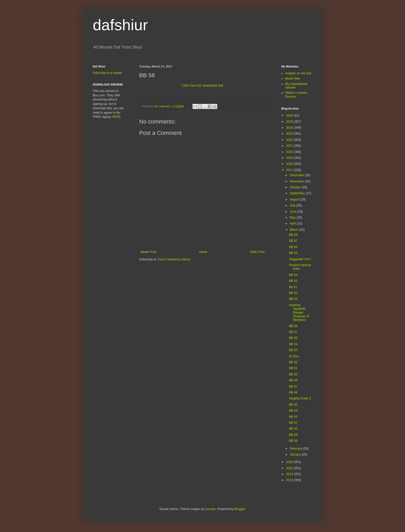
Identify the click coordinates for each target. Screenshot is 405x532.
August (295, 199)
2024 (290, 128)
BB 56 (293, 338)
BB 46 (293, 392)
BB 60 (293, 293)
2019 (290, 158)
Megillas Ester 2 (300, 398)
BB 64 (293, 275)
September (298, 193)
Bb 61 (293, 287)
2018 (290, 164)
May (293, 218)
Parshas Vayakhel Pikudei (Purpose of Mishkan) (299, 313)
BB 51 (293, 368)
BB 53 (293, 350)
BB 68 (293, 235)
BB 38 (293, 441)
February (296, 449)
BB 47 (293, 387)
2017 (290, 170)
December (297, 175)
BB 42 (293, 423)
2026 (290, 115)
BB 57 (293, 332)
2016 (290, 462)
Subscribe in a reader (107, 73)
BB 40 (293, 429)
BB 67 (293, 241)
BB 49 (293, 380)
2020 (290, 152)
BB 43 (293, 417)
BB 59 (293, 299)
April (293, 223)
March (295, 230)
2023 (290, 134)
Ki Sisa (294, 356)
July (293, 205)
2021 (290, 146)
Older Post (257, 252)
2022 (290, 140)
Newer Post (149, 252)
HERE (116, 117)
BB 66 (293, 247)
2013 (290, 480)
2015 (290, 468)
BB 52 (293, 362)
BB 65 (293, 253)
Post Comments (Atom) (174, 259)
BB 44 (293, 411)
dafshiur (120, 25)
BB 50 (293, 374)
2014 (290, 474)
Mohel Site (293, 79)
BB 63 (293, 281)
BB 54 (293, 344)
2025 (290, 122)
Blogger (240, 509)
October (296, 187)
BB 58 (293, 326)
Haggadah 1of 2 (300, 259)
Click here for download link (202, 85)
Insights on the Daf (298, 73)
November (297, 181)
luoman (210, 509)
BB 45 (293, 405)
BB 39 (293, 435)
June (294, 212)
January (296, 454)
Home (203, 252)
